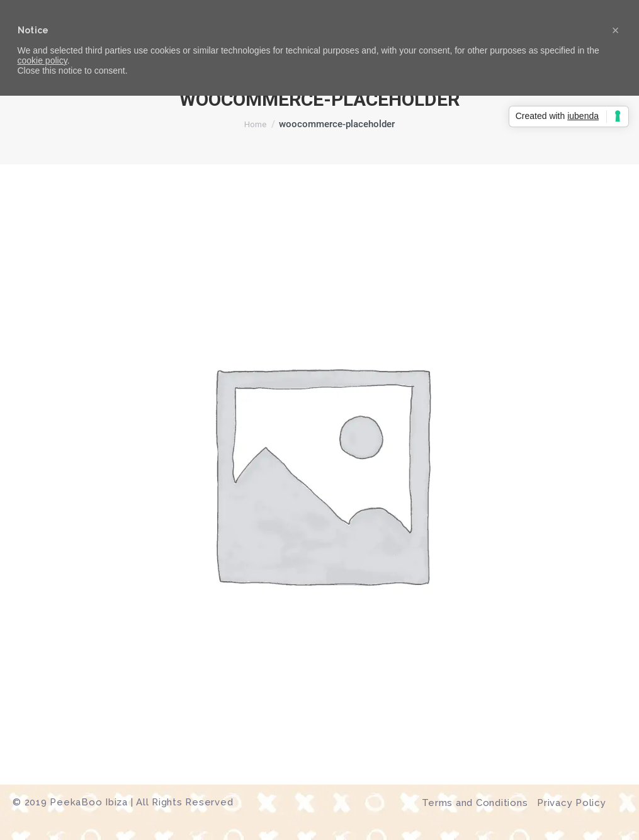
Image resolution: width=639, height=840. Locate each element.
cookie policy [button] (42, 60)
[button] (616, 30)
